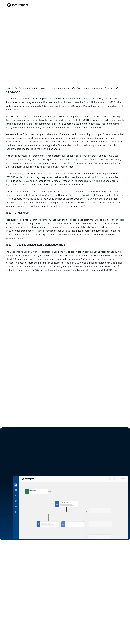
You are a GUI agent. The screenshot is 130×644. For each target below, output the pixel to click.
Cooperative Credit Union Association (91, 102)
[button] (121, 5)
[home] (17, 5)
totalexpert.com (14, 238)
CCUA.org (111, 270)
